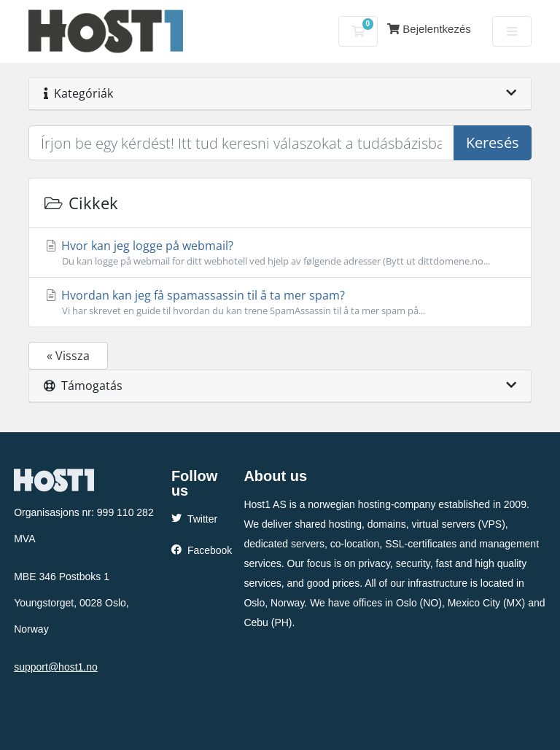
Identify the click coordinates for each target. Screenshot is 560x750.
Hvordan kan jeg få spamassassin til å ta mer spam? (280, 302)
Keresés (493, 142)
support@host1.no (56, 667)
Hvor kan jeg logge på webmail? (280, 253)
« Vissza (68, 356)
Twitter (194, 519)
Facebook (202, 550)
